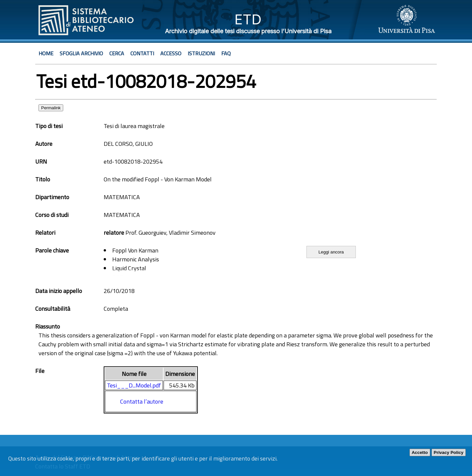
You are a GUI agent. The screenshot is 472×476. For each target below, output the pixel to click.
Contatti (142, 53)
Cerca (117, 53)
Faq (226, 53)
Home (46, 53)
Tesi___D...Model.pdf (134, 385)
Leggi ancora (331, 252)
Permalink (51, 108)
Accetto (420, 452)
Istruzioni (201, 53)
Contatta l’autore (142, 401)
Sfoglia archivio (81, 53)
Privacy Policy (449, 452)
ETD (248, 19)
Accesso (171, 53)
